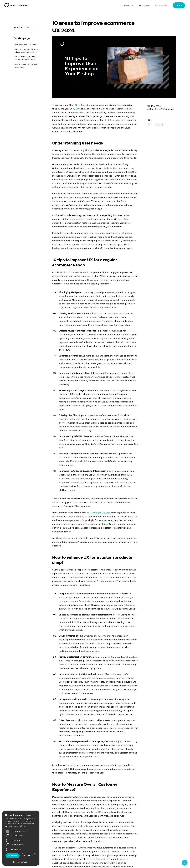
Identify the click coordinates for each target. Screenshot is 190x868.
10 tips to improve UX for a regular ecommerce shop (26, 51)
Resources (144, 5)
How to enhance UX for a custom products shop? (25, 58)
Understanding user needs (26, 44)
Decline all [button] (28, 856)
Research (160, 125)
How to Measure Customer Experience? (26, 66)
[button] (21, 862)
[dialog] (21, 838)
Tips (150, 125)
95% (78, 109)
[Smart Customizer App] (16, 7)
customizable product (80, 219)
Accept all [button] (13, 856)
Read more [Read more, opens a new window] (22, 826)
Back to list (23, 27)
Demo (179, 5)
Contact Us (161, 5)
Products (129, 5)
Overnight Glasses (101, 513)
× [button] (36, 813)
